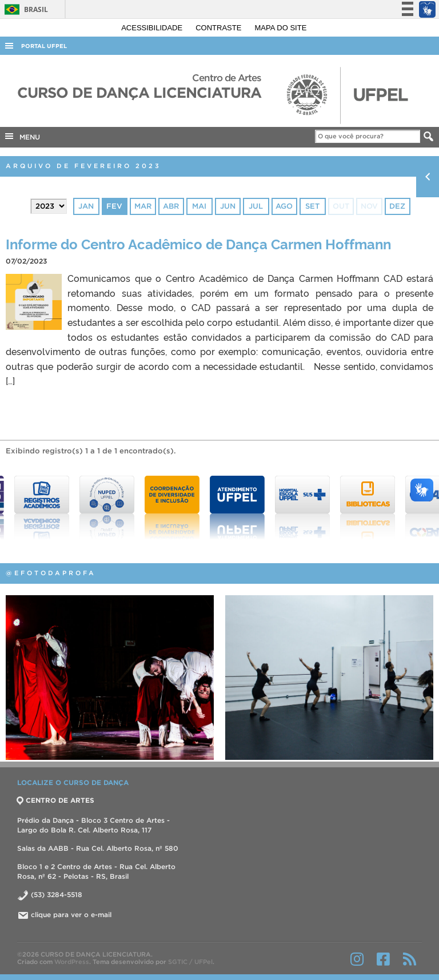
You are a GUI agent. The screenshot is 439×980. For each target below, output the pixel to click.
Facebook (383, 959)
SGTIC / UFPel (190, 962)
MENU (22, 136)
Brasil (24, 9)
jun (228, 206)
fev (114, 206)
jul (256, 206)
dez (397, 206)
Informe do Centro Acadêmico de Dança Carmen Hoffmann (198, 243)
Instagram (357, 959)
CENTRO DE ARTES (56, 800)
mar (143, 206)
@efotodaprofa (51, 573)
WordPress (72, 962)
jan (86, 206)
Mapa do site (281, 28)
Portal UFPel (44, 46)
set (312, 206)
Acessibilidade (153, 28)
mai (199, 206)
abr (171, 206)
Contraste (219, 28)
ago (284, 206)
